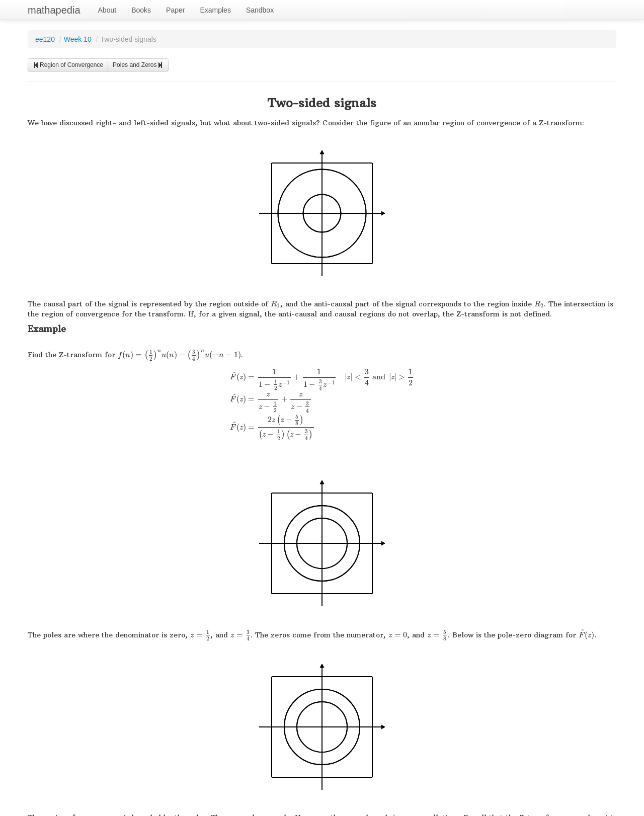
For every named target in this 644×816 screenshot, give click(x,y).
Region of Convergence (68, 65)
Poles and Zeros (138, 65)
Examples (215, 10)
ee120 (45, 39)
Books (141, 10)
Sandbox (260, 10)
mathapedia (54, 10)
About (107, 10)
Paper (175, 10)
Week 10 (78, 39)
